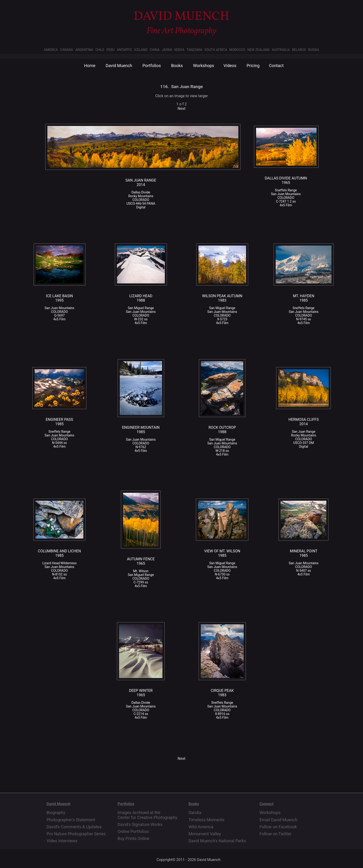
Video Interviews (62, 841)
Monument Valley (205, 834)
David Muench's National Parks (217, 841)
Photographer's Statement (71, 820)
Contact (276, 66)
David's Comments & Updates (74, 827)
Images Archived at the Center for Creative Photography (148, 815)
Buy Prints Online (134, 839)
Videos (230, 66)
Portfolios (152, 66)
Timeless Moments (207, 820)
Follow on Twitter (276, 834)
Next (181, 109)
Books (177, 66)
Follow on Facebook (278, 827)
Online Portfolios (133, 832)
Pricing (253, 66)
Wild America (201, 827)
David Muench (119, 66)
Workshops (204, 66)
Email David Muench (279, 820)
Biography (56, 813)
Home (90, 66)
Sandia (195, 813)
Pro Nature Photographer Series (76, 834)
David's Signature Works (140, 825)
